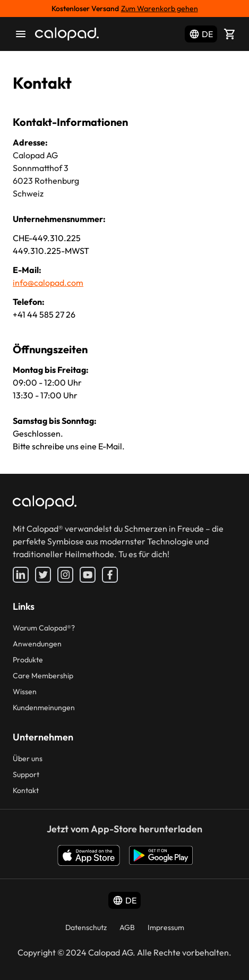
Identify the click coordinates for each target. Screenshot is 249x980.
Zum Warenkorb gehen (160, 8)
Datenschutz (86, 927)
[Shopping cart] (230, 34)
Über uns (28, 759)
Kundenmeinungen (44, 708)
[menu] (21, 34)
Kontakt (26, 790)
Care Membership (43, 676)
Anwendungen (37, 644)
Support (26, 774)
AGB (127, 927)
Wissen (25, 692)
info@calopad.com (48, 283)
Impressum (166, 927)
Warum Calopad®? (44, 628)
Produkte (28, 660)
